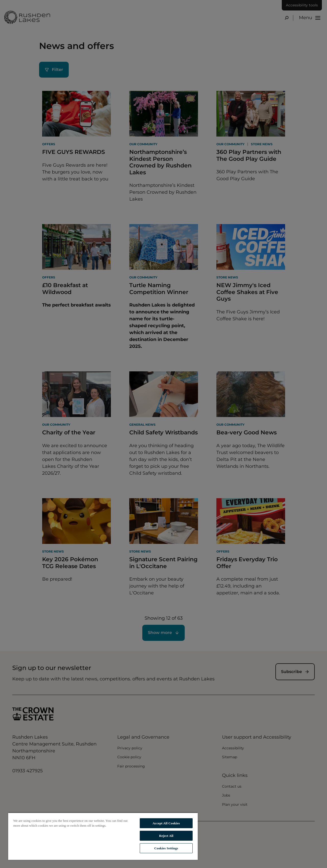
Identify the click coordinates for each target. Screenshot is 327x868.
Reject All (166, 836)
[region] (103, 836)
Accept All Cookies (166, 823)
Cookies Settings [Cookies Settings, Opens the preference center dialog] (166, 848)
